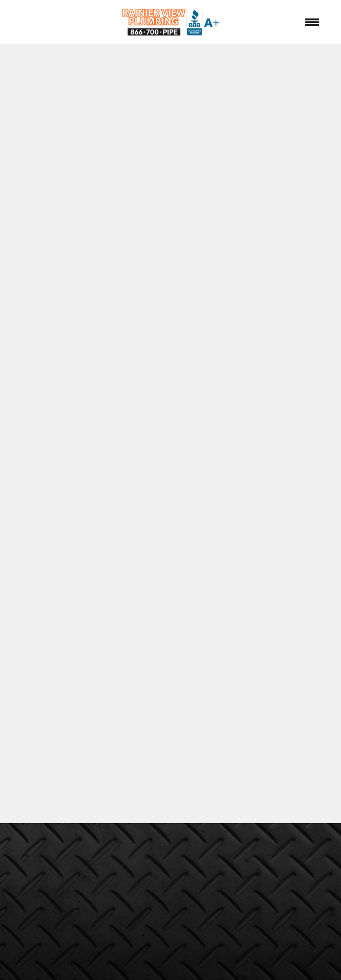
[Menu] (312, 22)
